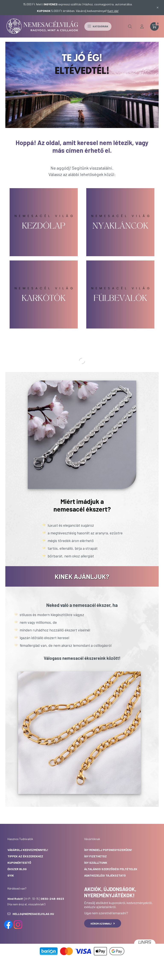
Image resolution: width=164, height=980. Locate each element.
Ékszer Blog (17, 869)
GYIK (11, 875)
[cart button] (154, 26)
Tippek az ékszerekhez (25, 856)
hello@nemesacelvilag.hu (33, 914)
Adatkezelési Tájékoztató (105, 875)
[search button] (130, 26)
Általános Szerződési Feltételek (111, 869)
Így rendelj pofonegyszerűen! (108, 850)
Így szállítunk (96, 863)
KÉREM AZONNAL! (103, 923)
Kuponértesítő (19, 863)
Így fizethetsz (95, 856)
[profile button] (142, 26)
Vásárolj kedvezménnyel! (28, 850)
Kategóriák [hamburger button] (98, 26)
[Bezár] (158, 7)
